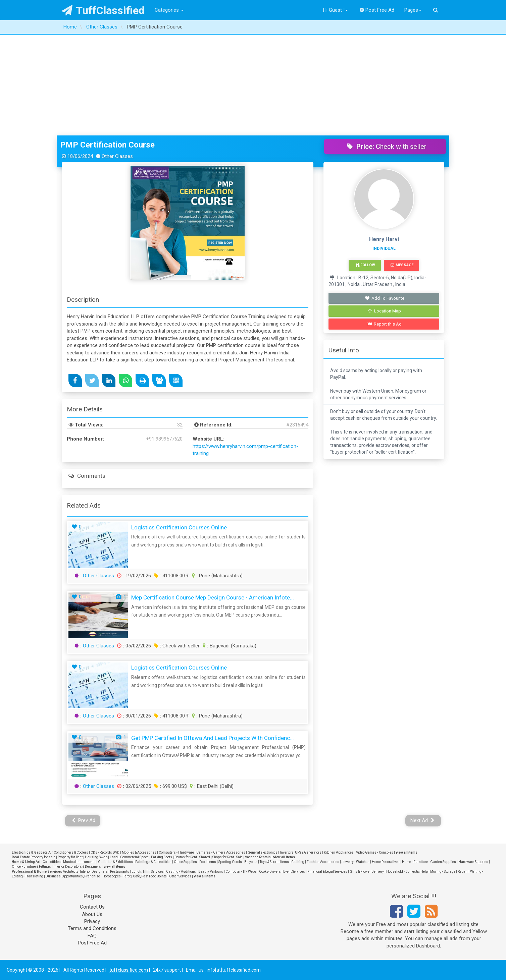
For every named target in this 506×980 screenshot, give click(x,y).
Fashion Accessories (323, 862)
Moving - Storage (443, 872)
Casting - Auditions (181, 872)
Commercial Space (134, 857)
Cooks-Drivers (270, 872)
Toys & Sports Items (274, 862)
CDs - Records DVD (105, 852)
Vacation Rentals (258, 857)
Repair (463, 872)
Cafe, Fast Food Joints (150, 876)
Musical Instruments (79, 862)
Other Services (180, 876)
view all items (407, 852)
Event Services (294, 872)
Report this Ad (385, 324)
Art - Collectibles (48, 862)
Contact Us (92, 907)
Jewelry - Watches (356, 862)
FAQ (92, 936)
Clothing (298, 862)
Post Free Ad (377, 10)
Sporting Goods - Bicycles (238, 862)
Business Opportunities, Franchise (73, 876)
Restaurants (120, 872)
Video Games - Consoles (375, 852)
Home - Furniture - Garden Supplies (429, 862)
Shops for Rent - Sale (227, 857)
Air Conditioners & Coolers (68, 852)
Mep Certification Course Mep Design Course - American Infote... (213, 597)
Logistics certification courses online (179, 527)
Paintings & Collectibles (153, 862)
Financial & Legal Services (327, 872)
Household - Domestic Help (407, 872)
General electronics (263, 852)
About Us (92, 914)
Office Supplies (185, 862)
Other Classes (98, 576)
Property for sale (43, 857)
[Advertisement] (253, 85)
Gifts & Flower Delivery (367, 872)
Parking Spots (162, 857)
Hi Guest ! (336, 10)
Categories (169, 10)
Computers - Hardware (176, 852)
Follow (365, 265)
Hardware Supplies (473, 862)
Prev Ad (84, 820)
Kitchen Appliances (339, 852)
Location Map (385, 311)
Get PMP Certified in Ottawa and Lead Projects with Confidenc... (213, 738)
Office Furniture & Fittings (31, 867)
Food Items (208, 862)
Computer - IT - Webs (241, 872)
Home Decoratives (386, 862)
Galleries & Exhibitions (115, 862)
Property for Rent (70, 857)
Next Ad (422, 820)
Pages (413, 10)
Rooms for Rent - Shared (192, 857)
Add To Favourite (385, 298)
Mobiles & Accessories (139, 852)
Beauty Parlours (211, 872)
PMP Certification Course (107, 145)
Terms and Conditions (92, 928)
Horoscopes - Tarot (116, 876)
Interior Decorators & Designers (77, 867)
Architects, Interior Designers (85, 872)
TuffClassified (103, 10)
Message (402, 265)
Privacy (92, 921)
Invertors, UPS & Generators (301, 852)
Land (114, 857)
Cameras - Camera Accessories (221, 852)
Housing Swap (96, 857)
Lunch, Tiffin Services (148, 872)
